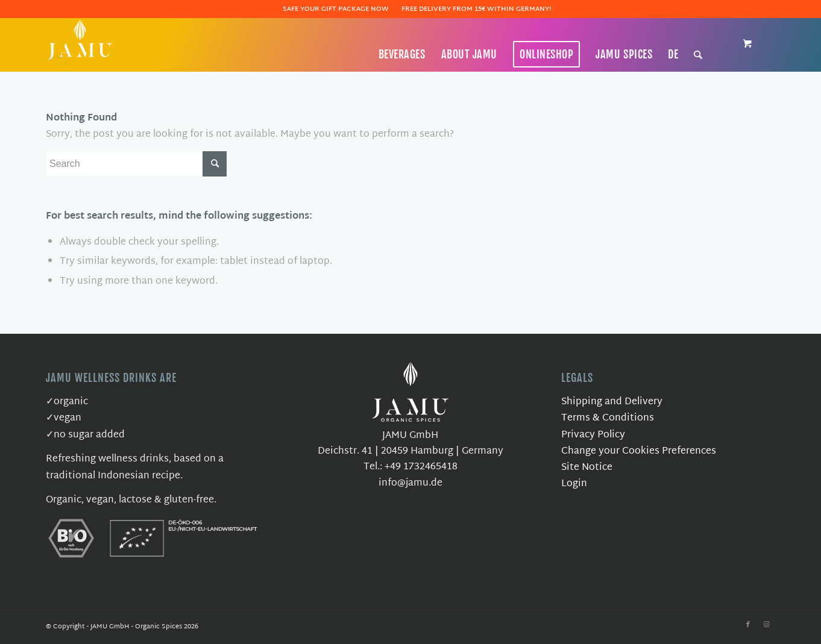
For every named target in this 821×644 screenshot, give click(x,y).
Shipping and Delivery (612, 402)
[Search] (698, 54)
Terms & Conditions (608, 418)
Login (574, 484)
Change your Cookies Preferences (639, 452)
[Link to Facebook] (748, 625)
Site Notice (587, 468)
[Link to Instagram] (766, 625)
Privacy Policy (593, 435)
